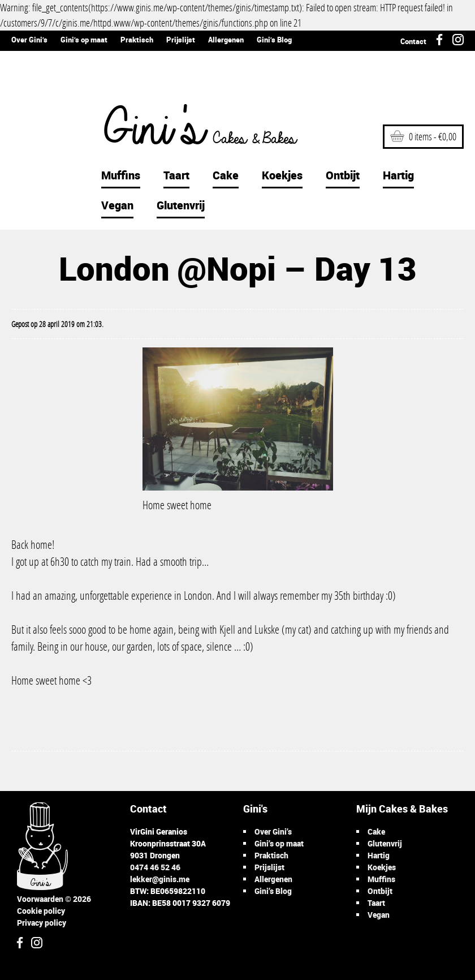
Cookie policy (41, 911)
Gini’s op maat (84, 40)
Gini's (192, 130)
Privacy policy (42, 923)
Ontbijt (343, 175)
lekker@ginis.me (160, 879)
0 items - (423, 136)
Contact (413, 41)
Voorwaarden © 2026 (54, 899)
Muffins (121, 175)
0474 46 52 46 (155, 867)
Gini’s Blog (274, 40)
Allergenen (226, 40)
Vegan (117, 205)
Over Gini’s (29, 40)
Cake (226, 175)
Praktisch (137, 40)
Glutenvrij (181, 205)
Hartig (398, 175)
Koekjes (282, 175)
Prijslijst (181, 40)
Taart (176, 175)
